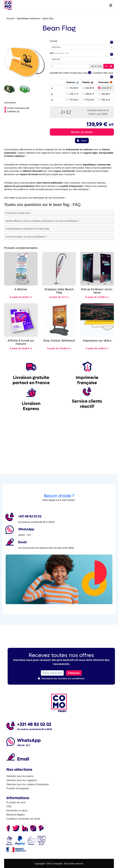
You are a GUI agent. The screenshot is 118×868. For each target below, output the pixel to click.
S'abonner (74, 673)
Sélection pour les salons (20, 776)
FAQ (9, 806)
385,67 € (88, 94)
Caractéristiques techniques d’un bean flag (27, 229)
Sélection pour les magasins (22, 780)
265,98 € (104, 94)
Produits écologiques (18, 788)
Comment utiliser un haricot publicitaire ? (26, 237)
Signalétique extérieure (28, 18)
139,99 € (105, 88)
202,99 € (88, 88)
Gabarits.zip (12, 111)
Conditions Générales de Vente (23, 819)
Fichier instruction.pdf (17, 108)
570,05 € (88, 100)
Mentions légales (16, 815)
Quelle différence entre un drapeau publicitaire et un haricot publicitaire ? (42, 221)
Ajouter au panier (82, 132)
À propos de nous (16, 802)
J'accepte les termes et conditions (61, 678)
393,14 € (104, 100)
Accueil (10, 18)
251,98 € (72, 88)
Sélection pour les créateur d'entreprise (28, 784)
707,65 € (72, 100)
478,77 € (72, 94)
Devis (82, 141)
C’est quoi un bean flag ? (18, 213)
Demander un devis (17, 811)
